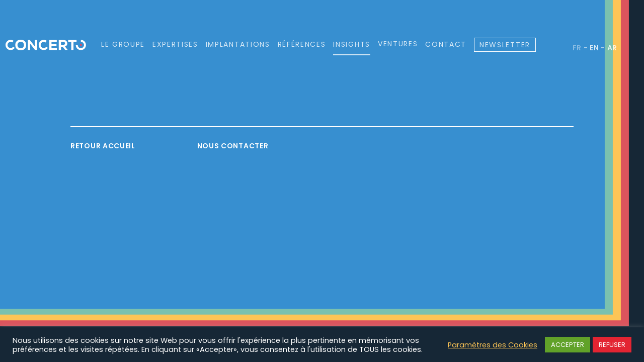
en (594, 48)
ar (612, 48)
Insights (351, 44)
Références (302, 44)
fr (577, 48)
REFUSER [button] (612, 345)
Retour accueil (103, 146)
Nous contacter (233, 146)
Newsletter (505, 45)
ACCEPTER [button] (568, 345)
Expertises (175, 44)
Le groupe (123, 44)
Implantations (238, 44)
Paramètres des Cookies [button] (493, 345)
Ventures (398, 44)
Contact (446, 44)
